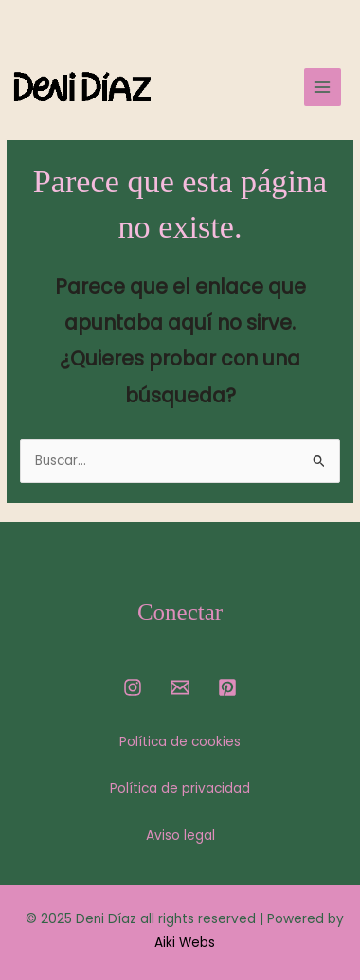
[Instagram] (133, 687)
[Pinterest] (227, 687)
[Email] (180, 687)
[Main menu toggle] (323, 87)
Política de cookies (180, 742)
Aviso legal (180, 836)
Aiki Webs (185, 943)
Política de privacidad (180, 788)
